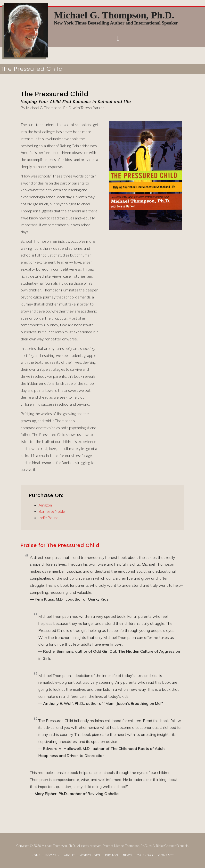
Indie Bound (49, 518)
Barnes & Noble (52, 511)
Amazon (45, 505)
